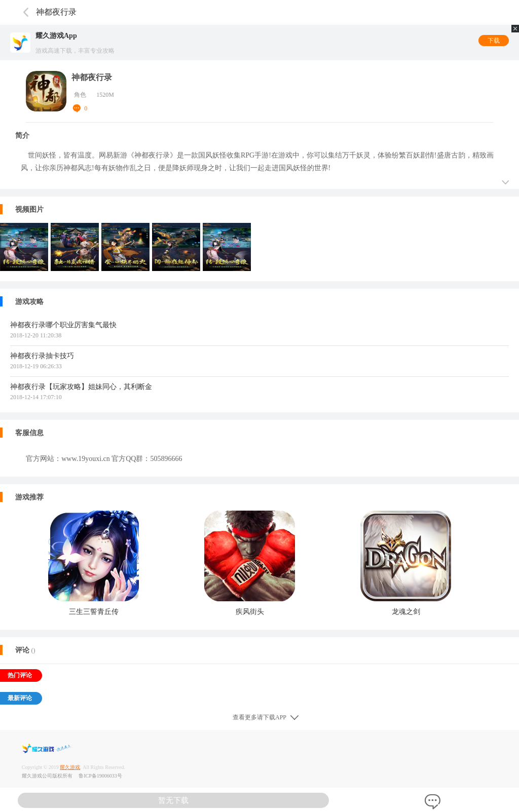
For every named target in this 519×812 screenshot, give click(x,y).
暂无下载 (173, 800)
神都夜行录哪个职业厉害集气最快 (63, 325)
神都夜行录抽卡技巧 (42, 356)
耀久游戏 (70, 767)
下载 (494, 41)
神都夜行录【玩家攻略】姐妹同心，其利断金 (81, 387)
